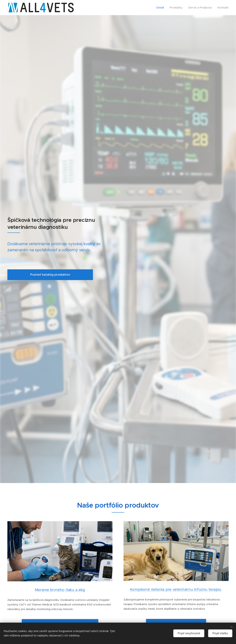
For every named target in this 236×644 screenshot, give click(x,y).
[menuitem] (161, 8)
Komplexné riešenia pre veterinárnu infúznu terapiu (176, 590)
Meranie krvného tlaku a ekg (60, 590)
